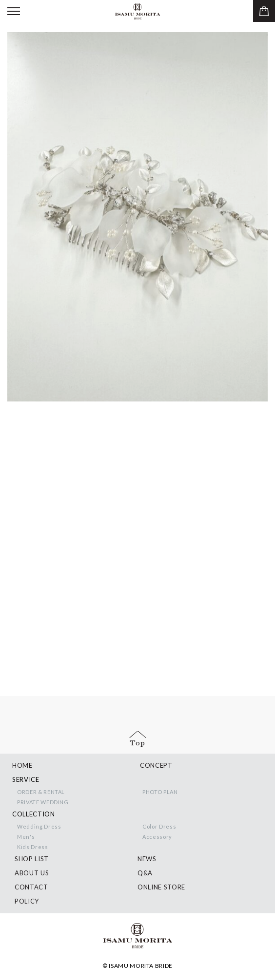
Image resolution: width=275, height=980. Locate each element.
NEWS (147, 859)
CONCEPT (156, 765)
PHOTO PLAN (160, 792)
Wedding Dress (39, 826)
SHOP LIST (32, 859)
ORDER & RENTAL (41, 792)
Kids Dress (33, 847)
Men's (26, 837)
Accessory (157, 837)
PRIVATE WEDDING (43, 802)
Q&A (145, 873)
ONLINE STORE (161, 887)
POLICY (27, 901)
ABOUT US (32, 873)
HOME (22, 765)
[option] (137, 217)
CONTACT (31, 887)
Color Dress (159, 826)
